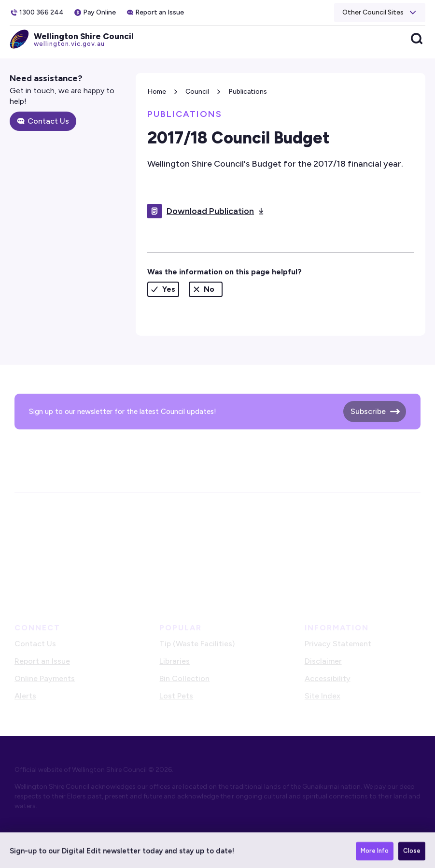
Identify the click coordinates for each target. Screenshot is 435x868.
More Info (375, 853)
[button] (380, 13)
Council (197, 92)
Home (157, 92)
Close (412, 853)
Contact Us (48, 121)
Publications (248, 92)
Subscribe (368, 411)
